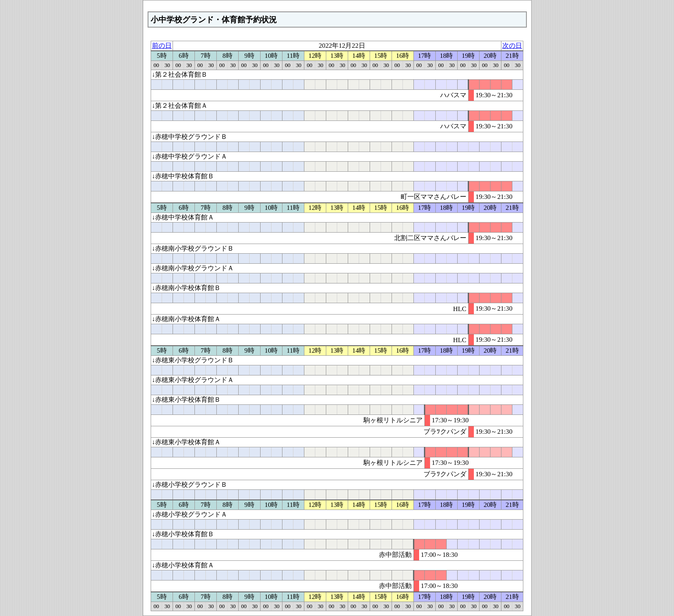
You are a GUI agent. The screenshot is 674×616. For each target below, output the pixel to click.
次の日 (512, 45)
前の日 (162, 45)
